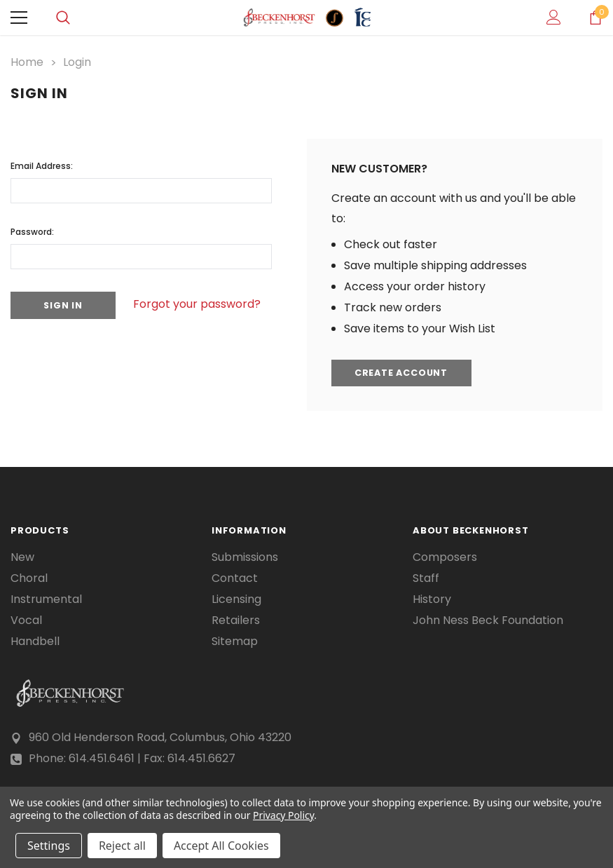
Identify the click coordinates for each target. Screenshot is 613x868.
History (432, 599)
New (22, 557)
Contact (235, 578)
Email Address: (42, 164)
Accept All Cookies (221, 846)
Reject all (122, 846)
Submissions (245, 557)
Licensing (236, 599)
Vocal (26, 620)
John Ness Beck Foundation (488, 620)
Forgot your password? (203, 304)
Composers (445, 557)
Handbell (35, 641)
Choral (29, 578)
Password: (32, 230)
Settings (49, 846)
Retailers (236, 620)
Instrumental (46, 599)
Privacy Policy (283, 815)
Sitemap (235, 641)
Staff (426, 578)
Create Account (404, 373)
